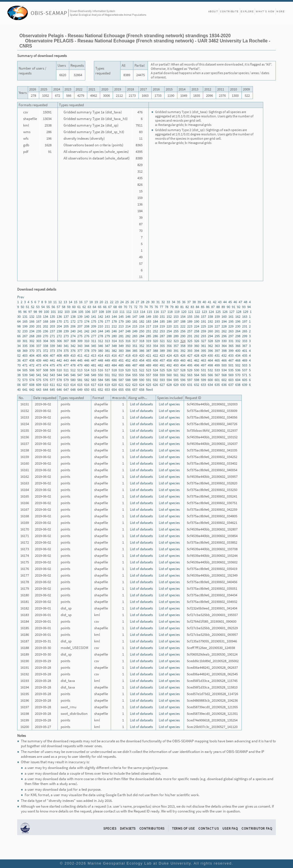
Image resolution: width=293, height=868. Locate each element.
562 (183, 375)
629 (176, 385)
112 (129, 312)
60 (74, 307)
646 (59, 389)
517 (107, 370)
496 (197, 365)
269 (39, 336)
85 (203, 307)
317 (135, 341)
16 (81, 302)
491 (162, 365)
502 (238, 365)
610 (45, 385)
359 (190, 346)
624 (142, 385)
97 (30, 312)
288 (169, 336)
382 (114, 351)
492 (169, 365)
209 (94, 326)
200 (32, 326)
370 (32, 351)
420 (142, 355)
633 (203, 385)
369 (25, 351)
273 (66, 336)
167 (39, 321)
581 (80, 380)
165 (25, 321)
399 (231, 351)
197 (245, 321)
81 (182, 307)
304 (45, 341)
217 (149, 326)
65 (100, 307)
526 (169, 370)
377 (80, 351)
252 (155, 331)
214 (128, 326)
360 (197, 346)
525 (162, 370)
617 (94, 385)
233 (25, 331)
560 (169, 375)
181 (135, 321)
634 (210, 385)
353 (149, 346)
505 (25, 370)
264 (238, 331)
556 (142, 375)
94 (249, 307)
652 (100, 389)
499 (217, 365)
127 (232, 312)
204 (59, 326)
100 (46, 312)
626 (155, 385)
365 (231, 346)
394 (197, 351)
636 (224, 385)
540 (32, 375)
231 (245, 326)
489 (149, 365)
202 (45, 326)
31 (158, 302)
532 (210, 370)
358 (183, 346)
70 (125, 307)
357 (176, 346)
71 (130, 307)
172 (73, 321)
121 (191, 312)
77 (161, 307)
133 (39, 316)
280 (114, 336)
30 (153, 302)
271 (52, 336)
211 (107, 326)
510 (59, 370)
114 (142, 312)
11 (55, 302)
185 (162, 321)
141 (94, 316)
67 (110, 307)
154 (183, 316)
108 (101, 312)
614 (73, 385)
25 (127, 302)
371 (39, 351)
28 (142, 302)
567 (217, 375)
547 (80, 375)
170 (59, 321)
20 (101, 302)
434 (238, 355)
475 (52, 365)
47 (240, 302)
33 (168, 302)
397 (217, 351)
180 (128, 321)
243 (94, 331)
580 (73, 380)
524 (155, 370)
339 (52, 346)
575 (39, 380)
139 (80, 316)
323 (176, 341)
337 (39, 346)
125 (218, 312)
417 (121, 355)
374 (59, 351)
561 (176, 375)
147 (135, 316)
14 (70, 302)
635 (217, 385)
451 (121, 360)
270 (45, 336)
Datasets (128, 828)
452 (128, 360)
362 (210, 346)
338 (45, 346)
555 (135, 375)
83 (192, 307)
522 (142, 370)
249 (135, 331)
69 (120, 307)
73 (141, 307)
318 (142, 341)
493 (176, 365)
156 (197, 316)
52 (33, 307)
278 (100, 336)
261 (217, 331)
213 (121, 326)
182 (142, 321)
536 (238, 370)
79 (172, 307)
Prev (21, 297)
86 (208, 307)
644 (45, 389)
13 (65, 302)
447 (94, 360)
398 (224, 351)
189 (190, 321)
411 (80, 355)
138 (73, 316)
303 (39, 341)
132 (32, 316)
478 (73, 365)
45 (230, 302)
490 (155, 365)
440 (45, 360)
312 (100, 341)
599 (203, 380)
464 (210, 360)
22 (112, 302)
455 (149, 360)
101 (53, 312)
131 (25, 316)
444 (73, 360)
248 (128, 331)
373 (52, 351)
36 (184, 302)
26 (132, 302)
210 (100, 326)
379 (94, 351)
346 (100, 346)
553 (121, 375)
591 (149, 380)
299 (245, 336)
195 (231, 321)
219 (162, 326)
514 (87, 370)
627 (162, 385)
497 (203, 365)
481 (94, 365)
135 (52, 316)
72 (136, 307)
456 (155, 360)
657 (135, 389)
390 (169, 351)
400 (238, 351)
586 (114, 380)
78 (167, 307)
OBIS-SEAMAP (49, 13)
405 (39, 355)
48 (246, 302)
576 (45, 380)
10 (50, 302)
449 (107, 360)
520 (128, 370)
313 (107, 341)
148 (142, 316)
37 (189, 302)
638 (238, 385)
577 (52, 380)
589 (135, 380)
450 (114, 360)
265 (245, 331)
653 (107, 389)
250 (142, 331)
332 (238, 341)
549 (94, 375)
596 (183, 380)
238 (59, 331)
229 (231, 326)
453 (135, 360)
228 (224, 326)
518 (114, 370)
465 (217, 360)
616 (87, 385)
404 (32, 355)
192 (210, 321)
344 (87, 346)
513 (80, 370)
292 (197, 336)
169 (52, 321)
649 (80, 389)
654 (114, 389)
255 (176, 331)
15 (76, 302)
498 (210, 365)
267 (25, 336)
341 (66, 346)
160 (224, 316)
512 (73, 370)
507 (39, 370)
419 (135, 355)
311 (94, 341)
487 (135, 365)
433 (231, 355)
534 (224, 370)
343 (80, 346)
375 (66, 351)
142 (100, 316)
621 (121, 385)
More (281, 11)
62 (84, 307)
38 (194, 302)
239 (66, 331)
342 (73, 346)
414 (100, 355)
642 (32, 389)
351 (135, 346)
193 (217, 321)
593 (162, 380)
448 (100, 360)
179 (121, 321)
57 (58, 307)
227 (217, 326)
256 (183, 331)
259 (203, 331)
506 (32, 370)
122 (197, 312)
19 (96, 302)
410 (73, 355)
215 (135, 326)
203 (52, 326)
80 (177, 307)
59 (69, 307)
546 (73, 375)
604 (238, 380)
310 (87, 341)
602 (224, 380)
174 (87, 321)
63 (89, 307)
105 (81, 312)
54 (43, 307)
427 (190, 355)
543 (52, 375)
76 (156, 307)
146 (128, 316)
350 (128, 346)
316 (128, 341)
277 (94, 336)
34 (173, 302)
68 (115, 307)
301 (25, 341)
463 (203, 360)
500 (224, 365)
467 (231, 360)
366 (238, 346)
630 (183, 385)
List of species (169, 404)
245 (107, 331)
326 (197, 341)
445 (80, 360)
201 (39, 326)
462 (197, 360)
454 (142, 360)
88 (218, 307)
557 (149, 375)
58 (64, 307)
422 (155, 355)
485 (121, 365)
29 (148, 302)
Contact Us (208, 828)
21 (106, 302)
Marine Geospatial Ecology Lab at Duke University (139, 863)
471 (25, 365)
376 (73, 351)
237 (52, 331)
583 (94, 380)
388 (155, 351)
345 (94, 346)
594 (169, 380)
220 (169, 326)
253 (162, 331)
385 (135, 351)
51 (27, 307)
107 (94, 312)
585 (107, 380)
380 (100, 351)
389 (162, 351)
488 (142, 365)
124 (211, 312)
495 (190, 365)
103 (67, 312)
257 (190, 331)
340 (59, 346)
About (213, 11)
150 (155, 316)
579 (66, 380)
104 (74, 312)
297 (231, 336)
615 (80, 385)
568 (224, 375)
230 (238, 326)
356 (169, 346)
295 (217, 336)
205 (66, 326)
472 (32, 365)
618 (100, 385)
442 (59, 360)
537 (245, 370)
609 (39, 385)
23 (117, 302)
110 (115, 312)
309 (80, 341)
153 (176, 316)
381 (107, 351)
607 (25, 385)
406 (45, 355)
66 (105, 307)
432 (224, 355)
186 (169, 321)
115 (149, 312)
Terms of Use (183, 828)
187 (176, 321)
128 (239, 312)
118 (170, 312)
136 (59, 316)
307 (66, 341)
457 (162, 360)
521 (135, 370)
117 (163, 312)
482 (100, 365)
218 (155, 326)
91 (233, 307)
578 (59, 380)
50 (22, 307)
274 (73, 336)
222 (183, 326)
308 (73, 341)
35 (179, 302)
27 (137, 302)
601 (217, 380)
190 (197, 321)
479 (80, 365)
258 (197, 331)
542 (45, 375)
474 (45, 365)
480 (87, 365)
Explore (247, 11)
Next (149, 389)
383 (121, 351)
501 (231, 365)
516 (100, 370)
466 (224, 360)
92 (239, 307)
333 (245, 341)
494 (183, 365)
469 (245, 360)
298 (238, 336)
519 (121, 370)
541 (39, 375)
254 (169, 331)
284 (142, 336)
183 (149, 321)
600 (210, 380)
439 (39, 360)
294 (210, 336)
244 (100, 331)
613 (66, 385)
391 (176, 351)
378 (87, 351)
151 (162, 316)
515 (94, 370)
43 (220, 302)
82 (187, 307)
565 (203, 375)
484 (114, 365)
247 (121, 331)
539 (25, 375)
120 (184, 312)
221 (176, 326)
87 (213, 307)
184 (155, 321)
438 (32, 360)
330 (224, 341)
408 (59, 355)
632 (197, 385)
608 (32, 385)
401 (245, 351)
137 (66, 316)
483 (107, 365)
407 (52, 355)
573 (25, 380)
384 (128, 351)
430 (210, 355)
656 (128, 389)
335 (25, 346)
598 (197, 380)
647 (66, 389)
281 (121, 336)
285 (149, 336)
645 (52, 389)
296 (224, 336)
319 (149, 341)
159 (217, 316)
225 (203, 326)
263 (231, 331)
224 (197, 326)
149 (149, 316)
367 (245, 346)
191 (203, 321)
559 (162, 375)
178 (114, 321)
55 (48, 307)
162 (238, 316)
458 (169, 360)
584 (100, 380)
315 (121, 341)
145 (121, 316)
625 (149, 385)
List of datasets (141, 404)
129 (246, 312)
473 (39, 365)
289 (176, 336)
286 (155, 336)
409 (66, 355)
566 (210, 375)
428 (197, 355)
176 (100, 321)
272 (59, 336)
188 (183, 321)
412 (87, 355)
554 (128, 375)
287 (162, 336)
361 (203, 346)
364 (224, 346)
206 (73, 326)
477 (66, 365)
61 (79, 307)
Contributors (152, 828)
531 (203, 370)
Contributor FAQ (257, 828)
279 (107, 336)
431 (217, 355)
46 (235, 302)
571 (245, 375)
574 (32, 380)
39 (199, 302)
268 (32, 336)
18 (91, 302)
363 (217, 346)
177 (107, 321)
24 (122, 302)
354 (155, 346)
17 (86, 302)
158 (210, 316)
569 (231, 375)
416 (114, 355)
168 (45, 321)
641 (25, 389)
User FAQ (230, 828)
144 (114, 316)
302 (32, 341)
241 (80, 331)
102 (60, 312)
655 (121, 389)
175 (94, 321)
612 (59, 385)
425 (176, 355)
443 (66, 360)
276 (87, 336)
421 (149, 355)
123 (204, 312)
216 (142, 326)
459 (176, 360)
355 (162, 346)
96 (25, 312)
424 (169, 355)
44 (225, 302)
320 (155, 341)
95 (20, 312)
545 (66, 375)
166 (32, 321)
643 (39, 389)
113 (136, 312)
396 (210, 351)
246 (114, 331)
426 (183, 355)
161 (231, 316)
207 (80, 326)
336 (32, 346)
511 (66, 370)
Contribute (229, 11)
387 (149, 351)
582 (87, 380)
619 (107, 385)
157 (203, 316)
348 (114, 346)
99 (40, 312)
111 (122, 312)
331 (231, 341)
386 (142, 351)
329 (217, 341)
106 (88, 312)
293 (203, 336)
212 (114, 326)
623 (135, 385)
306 (59, 341)
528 (183, 370)
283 (135, 336)
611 (52, 385)
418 (128, 355)
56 (53, 307)
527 (176, 370)
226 (210, 326)
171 (66, 321)
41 (209, 302)
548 (87, 375)
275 (80, 336)
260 (210, 331)
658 (142, 389)
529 (190, 370)
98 (35, 312)
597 (190, 380)
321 (162, 341)
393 (190, 351)
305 (52, 341)
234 (32, 331)
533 (217, 370)
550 (100, 375)
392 (183, 351)
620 (114, 385)
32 (163, 302)
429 (203, 355)
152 (169, 316)
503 (245, 365)
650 (87, 389)
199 (25, 326)
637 (231, 385)
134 (45, 316)
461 (190, 360)
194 (224, 321)
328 (210, 341)
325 (190, 341)
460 (183, 360)
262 (224, 331)
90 (228, 307)
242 (87, 331)
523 (149, 370)
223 (190, 326)
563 (190, 375)
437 (25, 360)
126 (225, 312)
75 (151, 307)
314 (114, 341)
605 (245, 380)
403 (25, 355)
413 (94, 355)
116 (156, 312)
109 (108, 312)
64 (94, 307)
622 (128, 385)
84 (197, 307)
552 (114, 375)
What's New (265, 11)
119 (177, 312)
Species (110, 828)
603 (231, 380)
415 (107, 355)
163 (245, 316)
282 (128, 336)
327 (203, 341)
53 (38, 307)
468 (238, 360)
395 (203, 351)
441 (52, 360)
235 (39, 331)
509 (52, 370)
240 (73, 331)
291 (190, 336)
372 (45, 351)
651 (94, 389)
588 (128, 380)
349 (121, 346)
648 (73, 389)
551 (107, 375)
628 (169, 385)
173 (80, 321)
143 (107, 316)
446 (87, 360)
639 (245, 385)
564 (197, 375)
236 (45, 331)
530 (197, 370)
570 (238, 375)
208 (87, 326)
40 (204, 302)
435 (245, 355)
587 (121, 380)
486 (128, 365)
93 (244, 307)
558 (155, 375)
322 (169, 341)
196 (238, 321)
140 (87, 316)
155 (190, 316)
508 (45, 370)
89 (223, 307)
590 (142, 380)
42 (215, 302)
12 (60, 302)
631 (190, 385)
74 (146, 307)
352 (142, 346)
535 (231, 370)
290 (183, 336)
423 (162, 355)
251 (149, 331)
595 (176, 380)
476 (59, 365)
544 (59, 375)
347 (107, 346)
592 (155, 380)
